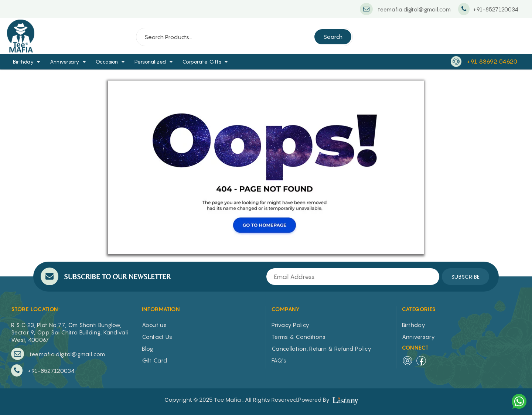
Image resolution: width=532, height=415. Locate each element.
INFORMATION (161, 309)
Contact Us (157, 337)
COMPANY (286, 309)
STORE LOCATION (35, 309)
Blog (148, 348)
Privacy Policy (290, 325)
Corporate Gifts (202, 62)
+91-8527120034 (43, 370)
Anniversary (65, 62)
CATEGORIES (419, 309)
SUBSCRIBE (465, 277)
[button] (41, 62)
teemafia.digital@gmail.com (58, 354)
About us (154, 325)
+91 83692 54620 (492, 61)
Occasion (107, 62)
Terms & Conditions (299, 337)
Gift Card (155, 360)
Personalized (150, 62)
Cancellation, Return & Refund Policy (321, 348)
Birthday (23, 62)
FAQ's (279, 360)
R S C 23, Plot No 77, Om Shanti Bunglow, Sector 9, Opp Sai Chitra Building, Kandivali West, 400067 (69, 332)
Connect (415, 348)
